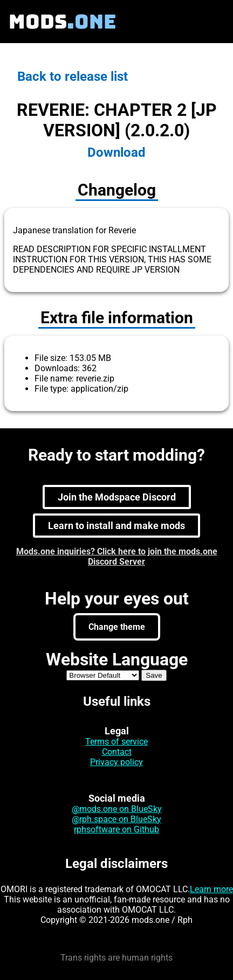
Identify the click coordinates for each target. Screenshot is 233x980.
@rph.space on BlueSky (116, 819)
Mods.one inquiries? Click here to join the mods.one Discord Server (117, 557)
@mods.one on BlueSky (117, 809)
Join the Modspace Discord (117, 497)
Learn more (211, 889)
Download (116, 152)
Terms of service (116, 742)
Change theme (117, 627)
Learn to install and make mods (116, 526)
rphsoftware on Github (116, 829)
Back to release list (73, 77)
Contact (117, 752)
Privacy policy (116, 762)
